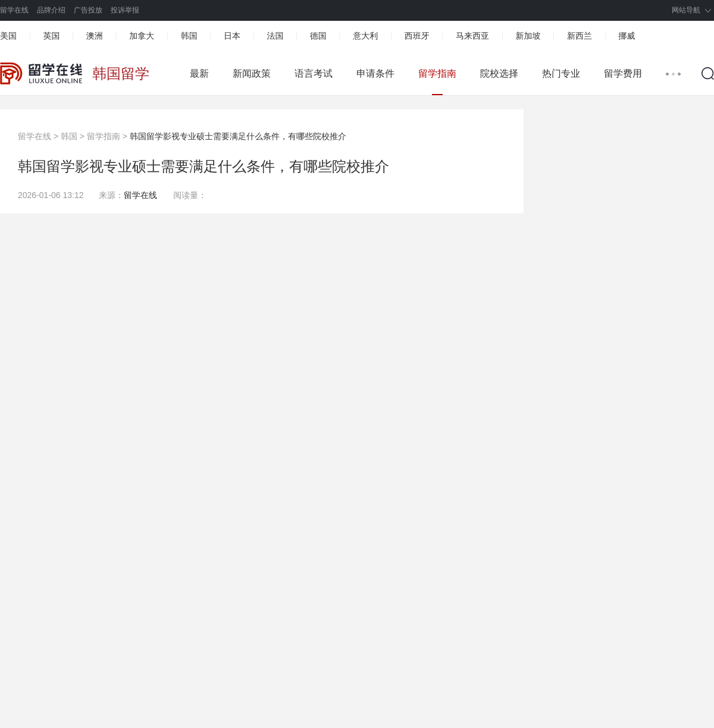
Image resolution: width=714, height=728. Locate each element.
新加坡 (528, 36)
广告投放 (88, 10)
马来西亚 (472, 36)
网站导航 (686, 10)
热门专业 (561, 73)
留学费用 (623, 73)
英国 (51, 36)
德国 (318, 36)
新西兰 (580, 36)
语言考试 (314, 73)
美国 (8, 36)
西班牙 (417, 36)
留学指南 (437, 73)
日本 (232, 36)
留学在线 (14, 10)
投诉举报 (125, 10)
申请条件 (375, 73)
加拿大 (142, 36)
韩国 (189, 36)
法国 (275, 36)
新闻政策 (252, 73)
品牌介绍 (51, 10)
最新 (199, 73)
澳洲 (95, 36)
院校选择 (499, 73)
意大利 (365, 36)
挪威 (627, 36)
